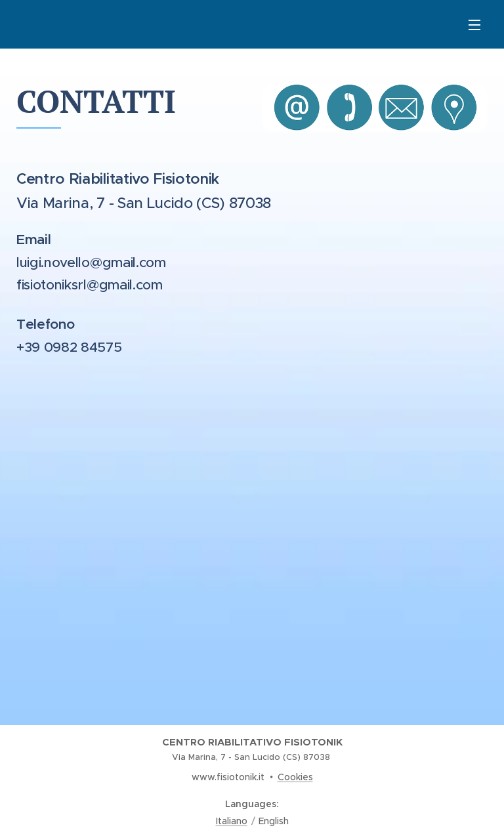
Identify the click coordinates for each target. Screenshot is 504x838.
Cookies (295, 777)
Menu (474, 25)
